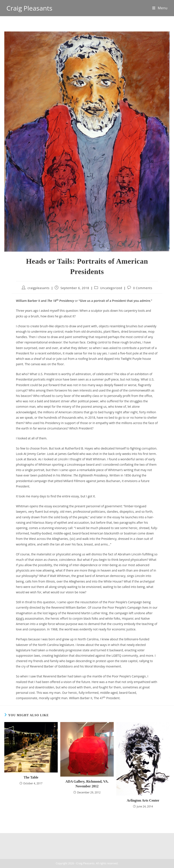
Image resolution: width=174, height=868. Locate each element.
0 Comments (143, 288)
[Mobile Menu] (160, 8)
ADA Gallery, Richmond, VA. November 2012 (87, 784)
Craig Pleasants (29, 8)
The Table (31, 777)
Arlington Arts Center (143, 800)
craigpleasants (39, 288)
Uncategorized (111, 288)
